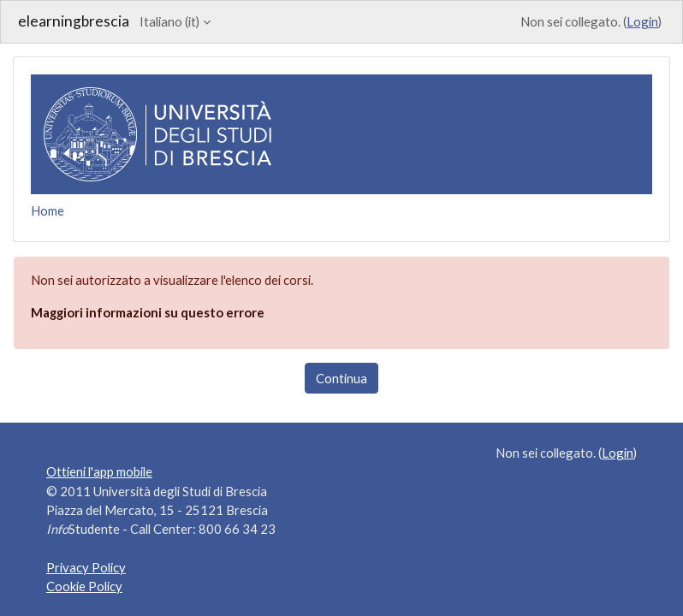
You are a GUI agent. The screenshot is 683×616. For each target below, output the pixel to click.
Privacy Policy (86, 567)
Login (642, 21)
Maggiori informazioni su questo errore (148, 312)
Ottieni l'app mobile (99, 471)
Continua (341, 378)
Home (48, 210)
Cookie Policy (84, 586)
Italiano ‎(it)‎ (169, 21)
